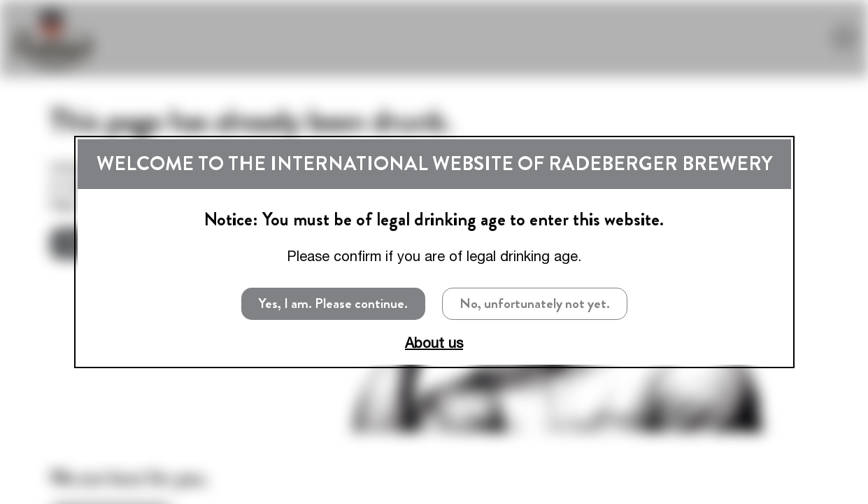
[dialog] (434, 252)
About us (434, 343)
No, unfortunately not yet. (535, 303)
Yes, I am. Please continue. (333, 303)
